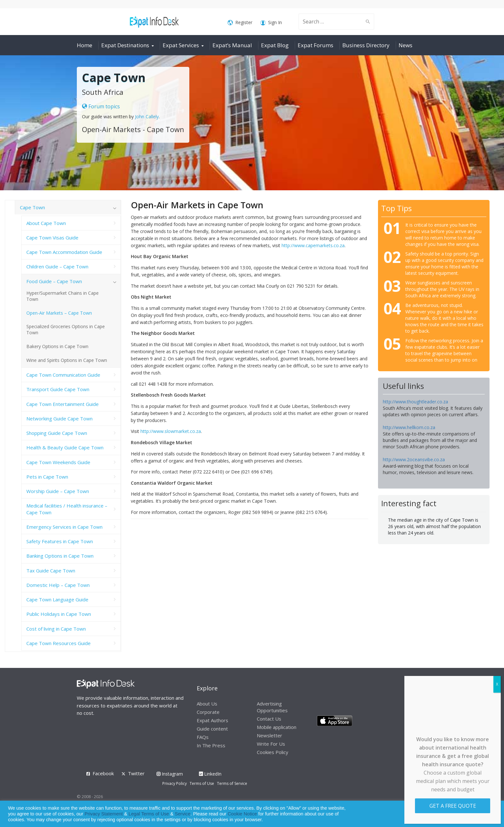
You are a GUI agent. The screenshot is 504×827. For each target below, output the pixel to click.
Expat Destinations (125, 45)
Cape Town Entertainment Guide (63, 404)
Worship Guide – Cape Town (58, 491)
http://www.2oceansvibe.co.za (414, 459)
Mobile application (277, 727)
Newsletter (270, 735)
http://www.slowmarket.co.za (171, 431)
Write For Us (271, 744)
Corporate (208, 712)
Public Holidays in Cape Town (59, 614)
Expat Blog (275, 45)
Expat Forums (315, 45)
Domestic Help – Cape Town (58, 585)
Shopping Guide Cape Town (57, 433)
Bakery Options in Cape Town (57, 346)
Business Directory (366, 45)
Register (240, 23)
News (405, 45)
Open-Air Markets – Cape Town (59, 313)
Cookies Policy (273, 752)
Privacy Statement (104, 814)
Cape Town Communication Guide (63, 375)
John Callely (147, 117)
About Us (207, 704)
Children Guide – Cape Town (57, 266)
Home (85, 45)
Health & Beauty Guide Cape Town (65, 447)
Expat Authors (212, 720)
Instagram (170, 774)
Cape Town (32, 207)
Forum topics (101, 106)
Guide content (212, 729)
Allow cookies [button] (453, 814)
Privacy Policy (175, 783)
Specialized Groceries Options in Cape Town (66, 329)
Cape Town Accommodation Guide (64, 252)
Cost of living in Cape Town (56, 629)
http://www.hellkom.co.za (409, 427)
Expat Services (181, 45)
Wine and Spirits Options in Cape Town (67, 360)
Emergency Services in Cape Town (64, 527)
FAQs (203, 737)
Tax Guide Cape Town (51, 571)
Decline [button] (482, 814)
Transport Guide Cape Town (58, 389)
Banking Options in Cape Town (60, 556)
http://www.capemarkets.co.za (313, 245)
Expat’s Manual (232, 45)
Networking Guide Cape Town (59, 418)
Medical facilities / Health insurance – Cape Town (67, 509)
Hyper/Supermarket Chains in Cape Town (63, 296)
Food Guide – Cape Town (54, 281)
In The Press (211, 745)
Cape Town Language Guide (57, 599)
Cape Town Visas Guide (52, 238)
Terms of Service (232, 783)
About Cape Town (46, 223)
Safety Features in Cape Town (60, 541)
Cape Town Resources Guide (59, 643)
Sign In (271, 23)
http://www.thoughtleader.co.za (415, 402)
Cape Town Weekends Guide (58, 462)
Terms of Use (202, 783)
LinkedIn (210, 774)
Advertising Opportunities (272, 707)
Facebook (103, 773)
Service (183, 814)
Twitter (136, 773)
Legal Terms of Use (149, 814)
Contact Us (269, 719)
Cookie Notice (242, 814)
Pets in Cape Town (47, 477)
